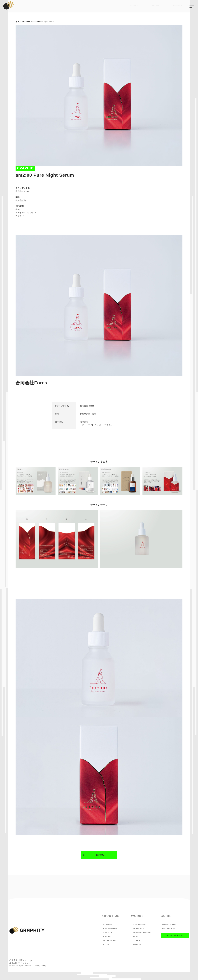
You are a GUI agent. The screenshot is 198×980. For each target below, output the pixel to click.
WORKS (27, 22)
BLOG (106, 945)
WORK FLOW (169, 925)
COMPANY (108, 925)
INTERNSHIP (110, 941)
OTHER (136, 941)
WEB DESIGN (140, 925)
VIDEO (136, 937)
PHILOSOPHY (110, 929)
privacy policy (40, 966)
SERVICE (108, 933)
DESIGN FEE (169, 929)
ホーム (18, 22)
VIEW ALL (138, 945)
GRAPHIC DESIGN (142, 933)
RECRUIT (108, 937)
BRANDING (138, 929)
